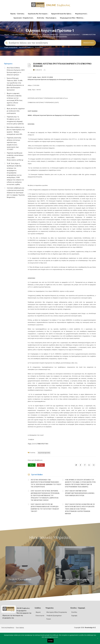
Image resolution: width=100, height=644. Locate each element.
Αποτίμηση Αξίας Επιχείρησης (57, 612)
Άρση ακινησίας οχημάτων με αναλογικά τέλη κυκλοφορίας (16, 111)
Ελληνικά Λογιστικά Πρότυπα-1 (70, 35)
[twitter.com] (76, 465)
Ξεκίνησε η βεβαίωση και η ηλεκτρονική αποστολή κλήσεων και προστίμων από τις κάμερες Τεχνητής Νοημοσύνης (16, 193)
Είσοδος (74, 612)
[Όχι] (98, 639)
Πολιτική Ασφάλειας (8, 628)
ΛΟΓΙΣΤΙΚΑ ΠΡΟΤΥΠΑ (44, 453)
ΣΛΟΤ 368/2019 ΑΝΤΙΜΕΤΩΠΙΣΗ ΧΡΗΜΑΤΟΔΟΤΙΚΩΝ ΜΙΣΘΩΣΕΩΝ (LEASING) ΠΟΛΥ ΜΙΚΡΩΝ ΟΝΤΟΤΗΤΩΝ (80, 493)
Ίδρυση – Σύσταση (18, 14)
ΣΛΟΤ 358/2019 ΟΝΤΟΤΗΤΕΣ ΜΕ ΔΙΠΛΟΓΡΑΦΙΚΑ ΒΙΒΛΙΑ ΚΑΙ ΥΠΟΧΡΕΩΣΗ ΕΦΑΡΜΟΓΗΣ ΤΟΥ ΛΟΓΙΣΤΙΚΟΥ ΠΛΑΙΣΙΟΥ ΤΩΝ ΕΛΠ (45, 508)
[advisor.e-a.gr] (94, 465)
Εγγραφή (74, 616)
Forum (49, 619)
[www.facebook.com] (81, 465)
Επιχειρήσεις (39, 47)
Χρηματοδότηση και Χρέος (62, 14)
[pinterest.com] (85, 465)
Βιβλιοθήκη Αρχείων (18, 35)
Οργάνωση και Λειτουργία (38, 14)
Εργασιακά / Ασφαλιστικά (24, 18)
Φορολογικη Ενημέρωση (26, 47)
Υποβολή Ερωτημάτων (54, 616)
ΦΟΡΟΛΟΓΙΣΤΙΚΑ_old (34, 35)
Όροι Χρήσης (20, 628)
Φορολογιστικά (81, 14)
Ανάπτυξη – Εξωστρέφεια (47, 18)
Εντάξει (50, 641)
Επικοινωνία (40, 616)
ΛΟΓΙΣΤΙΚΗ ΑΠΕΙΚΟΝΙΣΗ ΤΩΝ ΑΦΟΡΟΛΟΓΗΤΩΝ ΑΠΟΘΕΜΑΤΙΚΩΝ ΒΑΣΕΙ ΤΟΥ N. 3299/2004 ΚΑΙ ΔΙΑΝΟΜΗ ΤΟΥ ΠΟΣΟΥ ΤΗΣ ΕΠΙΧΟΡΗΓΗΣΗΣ (46, 483)
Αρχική (7, 35)
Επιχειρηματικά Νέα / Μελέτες (72, 18)
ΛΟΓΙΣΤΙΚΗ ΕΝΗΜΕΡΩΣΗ (50, 35)
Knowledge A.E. (90, 628)
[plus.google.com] (89, 465)
